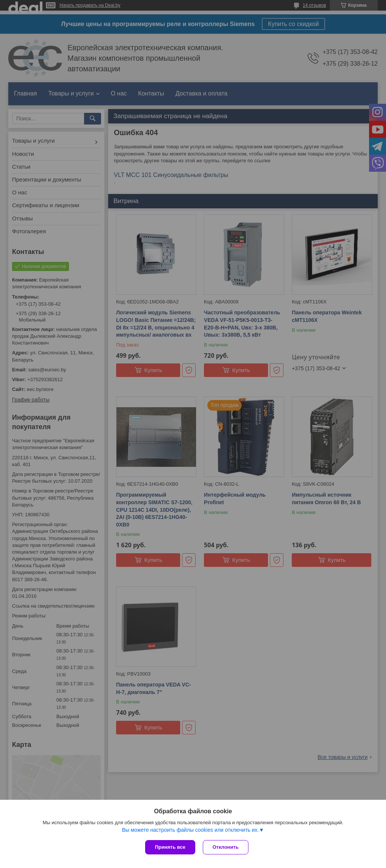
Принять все (170, 847)
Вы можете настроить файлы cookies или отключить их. (190, 830)
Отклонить (226, 847)
